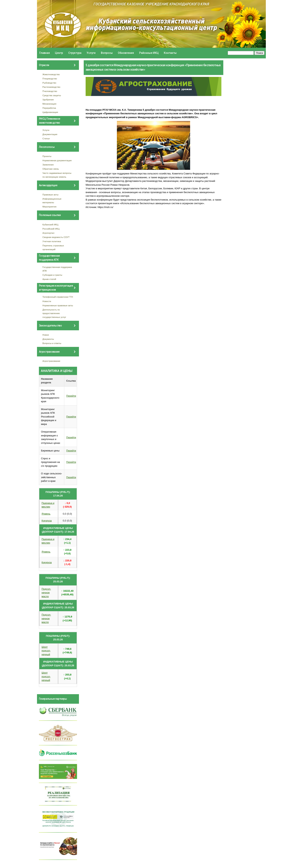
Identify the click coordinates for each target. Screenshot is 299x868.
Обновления (126, 53)
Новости (47, 301)
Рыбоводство (49, 83)
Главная (45, 53)
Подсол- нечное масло (46, 593)
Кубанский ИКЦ (50, 224)
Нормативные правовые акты (58, 305)
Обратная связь (51, 169)
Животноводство (51, 74)
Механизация (49, 104)
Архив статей (49, 279)
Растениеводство (51, 87)
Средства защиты (52, 95)
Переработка (49, 108)
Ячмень (46, 514)
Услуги (91, 53)
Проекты (47, 156)
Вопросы (107, 53)
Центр (59, 53)
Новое (46, 335)
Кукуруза (47, 521)
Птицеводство (50, 79)
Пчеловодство (50, 91)
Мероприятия (49, 207)
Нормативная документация (57, 160)
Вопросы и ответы (52, 343)
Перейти (71, 396)
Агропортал (49, 233)
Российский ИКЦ (51, 229)
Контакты (170, 53)
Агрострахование (51, 361)
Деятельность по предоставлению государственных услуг (54, 313)
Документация (50, 134)
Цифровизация (50, 112)
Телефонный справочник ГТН (58, 297)
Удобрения (48, 100)
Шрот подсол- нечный (46, 651)
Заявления (48, 165)
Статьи (46, 138)
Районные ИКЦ (149, 53)
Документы (48, 339)
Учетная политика (52, 241)
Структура (75, 53)
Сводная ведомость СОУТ (56, 237)
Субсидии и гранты (52, 275)
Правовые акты (51, 195)
